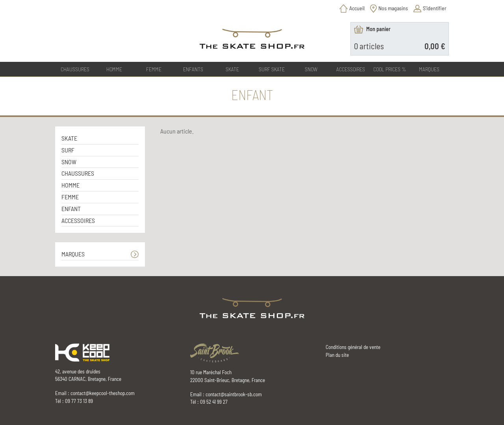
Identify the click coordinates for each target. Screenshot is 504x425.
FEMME (154, 69)
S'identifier (435, 8)
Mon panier (378, 29)
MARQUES (73, 254)
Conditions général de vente (353, 347)
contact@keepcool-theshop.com (103, 393)
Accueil (357, 8)
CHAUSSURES (75, 69)
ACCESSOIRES (351, 69)
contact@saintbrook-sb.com (234, 394)
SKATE (232, 69)
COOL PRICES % (390, 69)
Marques (429, 69)
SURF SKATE (272, 69)
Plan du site (337, 355)
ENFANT (71, 209)
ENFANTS (193, 69)
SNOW (311, 69)
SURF (68, 150)
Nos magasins (393, 8)
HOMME (114, 69)
